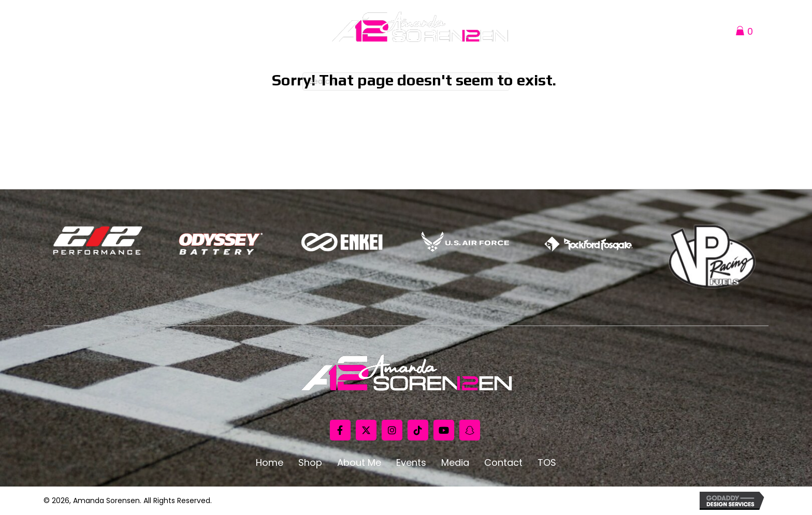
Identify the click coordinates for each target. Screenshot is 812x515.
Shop (310, 463)
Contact (503, 463)
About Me (359, 463)
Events (411, 463)
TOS (547, 463)
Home (270, 463)
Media (455, 463)
